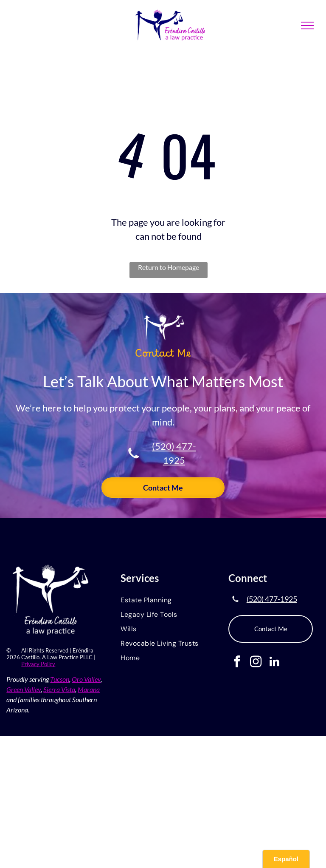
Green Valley (24, 689)
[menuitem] (163, 601)
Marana (89, 689)
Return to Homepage (169, 267)
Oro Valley (86, 679)
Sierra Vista (59, 689)
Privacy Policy (38, 664)
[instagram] (256, 663)
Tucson (60, 679)
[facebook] (237, 663)
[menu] (307, 26)
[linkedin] (274, 663)
